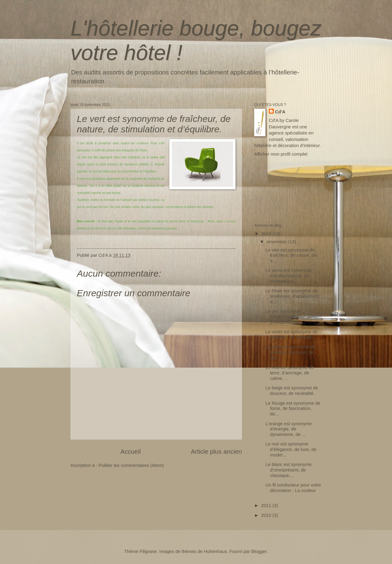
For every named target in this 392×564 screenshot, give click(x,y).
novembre (277, 242)
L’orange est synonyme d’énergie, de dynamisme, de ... (289, 429)
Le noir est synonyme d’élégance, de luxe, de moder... (291, 449)
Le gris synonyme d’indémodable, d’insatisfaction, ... (286, 317)
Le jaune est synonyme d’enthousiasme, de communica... (289, 276)
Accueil (130, 451)
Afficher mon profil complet (281, 154)
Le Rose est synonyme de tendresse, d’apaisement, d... (293, 296)
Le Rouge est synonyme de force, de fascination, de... (293, 409)
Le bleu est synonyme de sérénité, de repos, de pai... (291, 352)
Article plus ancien (216, 451)
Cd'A (280, 112)
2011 (267, 505)
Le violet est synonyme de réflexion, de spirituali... (292, 335)
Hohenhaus (215, 551)
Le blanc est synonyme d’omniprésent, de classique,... (289, 470)
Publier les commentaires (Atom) (131, 465)
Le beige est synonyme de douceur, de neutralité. (292, 391)
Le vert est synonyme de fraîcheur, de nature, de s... (291, 255)
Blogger (259, 551)
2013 (267, 234)
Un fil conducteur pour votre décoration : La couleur (293, 488)
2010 (267, 515)
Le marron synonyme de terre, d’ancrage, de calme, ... (290, 373)
